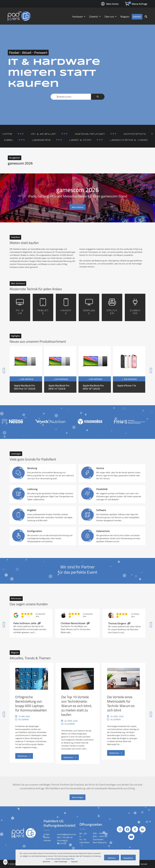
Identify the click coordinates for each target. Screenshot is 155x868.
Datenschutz (46, 862)
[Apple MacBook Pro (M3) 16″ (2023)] (95, 369)
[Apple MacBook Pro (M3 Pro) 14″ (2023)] (26, 369)
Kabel (21, 140)
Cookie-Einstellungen (61, 862)
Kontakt (144, 864)
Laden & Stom (92, 140)
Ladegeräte (53, 140)
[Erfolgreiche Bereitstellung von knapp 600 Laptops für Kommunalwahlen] (32, 713)
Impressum (74, 862)
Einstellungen (5, 862)
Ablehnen (112, 858)
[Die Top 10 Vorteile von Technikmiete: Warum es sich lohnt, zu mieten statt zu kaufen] (78, 713)
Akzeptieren (128, 858)
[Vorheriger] (14, 370)
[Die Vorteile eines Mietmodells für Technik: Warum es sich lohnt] (123, 713)
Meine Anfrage (139, 4)
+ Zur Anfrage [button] (26, 379)
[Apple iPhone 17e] (129, 369)
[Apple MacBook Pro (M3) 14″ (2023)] (60, 369)
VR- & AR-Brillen (55, 134)
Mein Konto (112, 4)
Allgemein (24, 719)
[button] (146, 16)
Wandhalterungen (102, 134)
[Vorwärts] (141, 370)
